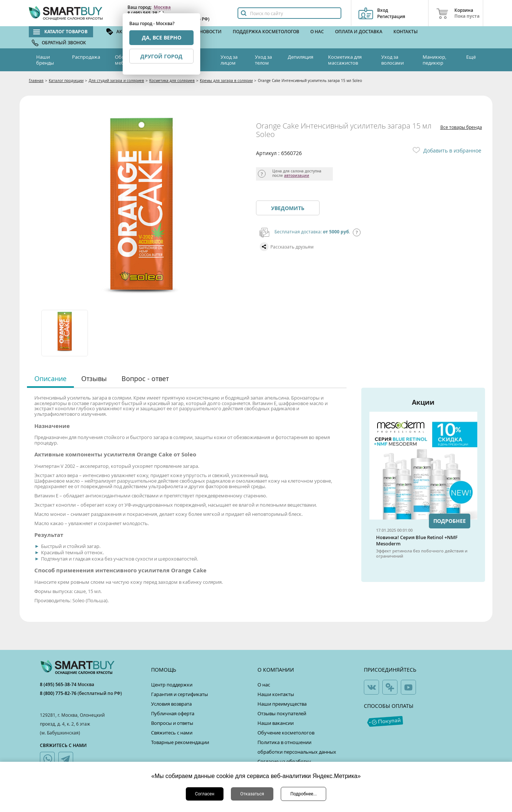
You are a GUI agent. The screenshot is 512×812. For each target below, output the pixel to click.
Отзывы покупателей (282, 713)
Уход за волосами (392, 60)
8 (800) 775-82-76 (59, 693)
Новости (211, 32)
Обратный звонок (64, 43)
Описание (50, 378)
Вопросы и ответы (172, 723)
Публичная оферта (173, 713)
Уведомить (288, 208)
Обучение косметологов (286, 733)
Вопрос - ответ (145, 378)
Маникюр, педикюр (434, 60)
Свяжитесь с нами (172, 733)
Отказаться (252, 794)
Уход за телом (263, 60)
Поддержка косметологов (266, 32)
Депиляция (301, 57)
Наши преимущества (282, 704)
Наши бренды (45, 60)
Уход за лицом (229, 60)
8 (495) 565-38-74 (59, 684)
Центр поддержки (172, 685)
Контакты (406, 32)
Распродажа (86, 57)
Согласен (205, 794)
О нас (317, 32)
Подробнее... (303, 794)
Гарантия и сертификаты (180, 694)
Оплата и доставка (359, 32)
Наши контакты (276, 694)
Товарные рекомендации (180, 742)
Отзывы (94, 378)
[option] (65, 333)
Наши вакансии (276, 723)
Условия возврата (171, 704)
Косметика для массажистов (345, 60)
